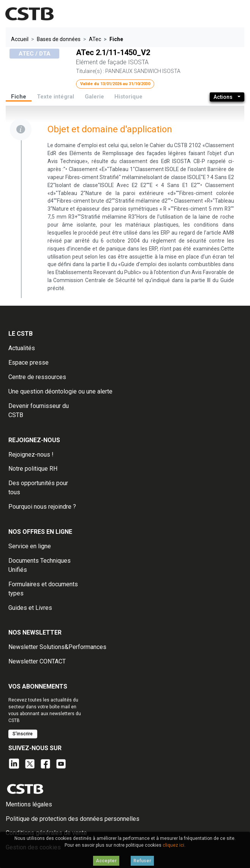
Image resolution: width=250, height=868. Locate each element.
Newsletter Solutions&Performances (57, 647)
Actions (223, 97)
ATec (95, 39)
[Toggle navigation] (232, 14)
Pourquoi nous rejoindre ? (42, 507)
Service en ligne (30, 546)
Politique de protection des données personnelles (73, 819)
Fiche (19, 97)
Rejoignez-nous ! (31, 455)
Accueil (20, 39)
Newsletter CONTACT (37, 661)
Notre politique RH (33, 469)
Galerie (94, 97)
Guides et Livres (30, 608)
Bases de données (59, 39)
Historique (128, 97)
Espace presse (28, 363)
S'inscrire (23, 734)
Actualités (22, 348)
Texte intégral (55, 97)
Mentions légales (29, 804)
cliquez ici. (174, 845)
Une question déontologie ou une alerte (60, 391)
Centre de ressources (37, 377)
